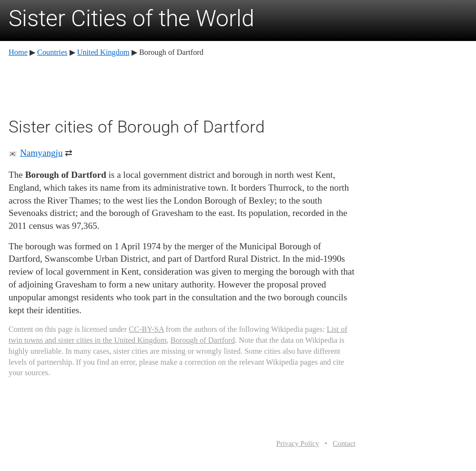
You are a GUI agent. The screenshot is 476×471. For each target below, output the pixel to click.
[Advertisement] (182, 86)
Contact (344, 443)
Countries (52, 52)
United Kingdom (103, 52)
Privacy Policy (298, 443)
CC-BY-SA (146, 329)
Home (18, 52)
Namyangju (41, 153)
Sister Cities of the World (132, 18)
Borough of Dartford (203, 340)
